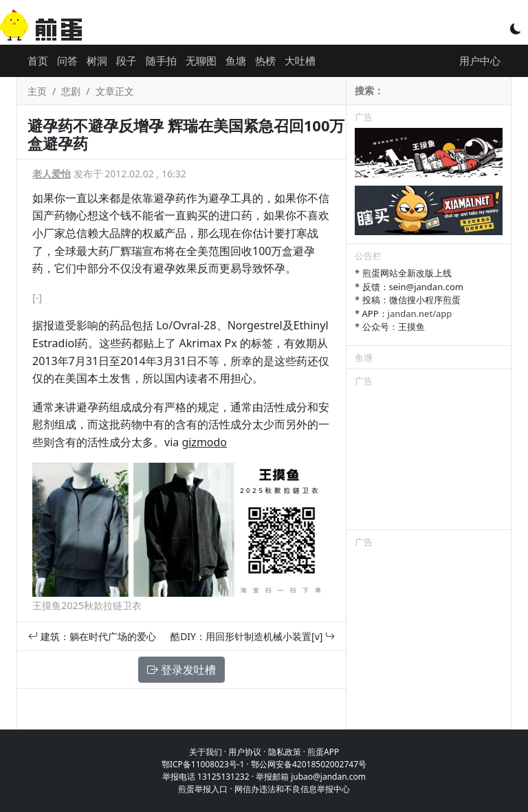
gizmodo (204, 442)
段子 (126, 61)
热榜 (265, 61)
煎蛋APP (323, 752)
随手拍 (161, 61)
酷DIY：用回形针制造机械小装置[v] (253, 636)
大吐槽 (300, 61)
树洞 (97, 61)
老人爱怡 (52, 174)
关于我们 (206, 752)
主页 (37, 91)
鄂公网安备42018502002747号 (309, 764)
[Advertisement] (429, 461)
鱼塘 (236, 61)
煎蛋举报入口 (203, 789)
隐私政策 (285, 752)
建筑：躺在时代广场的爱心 (92, 636)
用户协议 (245, 752)
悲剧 (71, 91)
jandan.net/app (420, 314)
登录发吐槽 (181, 670)
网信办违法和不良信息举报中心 (292, 789)
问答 (67, 61)
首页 (38, 61)
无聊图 (201, 61)
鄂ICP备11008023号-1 (203, 764)
